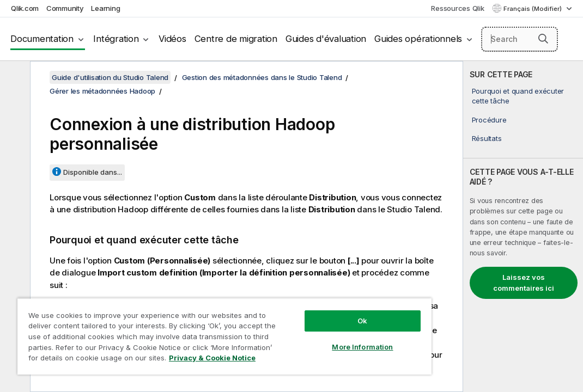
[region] (187, 327)
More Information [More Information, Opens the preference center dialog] (298, 328)
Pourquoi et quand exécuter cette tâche (518, 96)
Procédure (489, 120)
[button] (543, 39)
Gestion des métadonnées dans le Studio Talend (262, 77)
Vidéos (172, 39)
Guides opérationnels (418, 39)
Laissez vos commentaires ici (524, 283)
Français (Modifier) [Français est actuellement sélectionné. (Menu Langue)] (533, 9)
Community (65, 8)
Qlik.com (25, 8)
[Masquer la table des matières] (14, 78)
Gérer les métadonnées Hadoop (102, 91)
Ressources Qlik (457, 8)
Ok (298, 302)
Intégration (116, 39)
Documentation (42, 39)
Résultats (487, 138)
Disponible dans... (93, 172)
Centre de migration (236, 39)
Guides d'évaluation (326, 39)
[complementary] (523, 226)
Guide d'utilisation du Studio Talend (110, 77)
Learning (105, 8)
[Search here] (520, 39)
